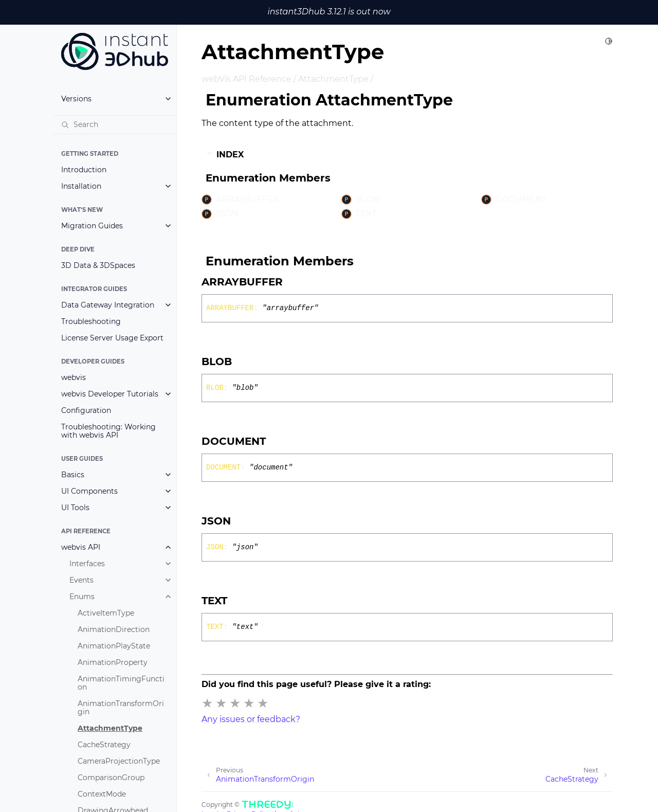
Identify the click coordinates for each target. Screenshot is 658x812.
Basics (73, 475)
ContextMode (102, 794)
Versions (76, 99)
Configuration (86, 410)
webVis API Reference (246, 79)
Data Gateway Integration (108, 305)
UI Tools (75, 508)
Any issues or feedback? (251, 719)
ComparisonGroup (111, 778)
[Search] (115, 124)
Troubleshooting (91, 321)
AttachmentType (110, 728)
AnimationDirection (114, 629)
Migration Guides (92, 226)
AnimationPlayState (114, 646)
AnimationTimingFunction (121, 683)
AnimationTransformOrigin (121, 708)
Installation (81, 186)
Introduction (84, 170)
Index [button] (225, 154)
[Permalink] (292, 282)
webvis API (81, 547)
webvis (74, 377)
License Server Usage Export (112, 338)
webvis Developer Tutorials (110, 394)
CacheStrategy (104, 745)
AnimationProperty (113, 662)
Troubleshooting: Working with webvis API (108, 431)
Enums (82, 597)
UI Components (89, 491)
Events (81, 580)
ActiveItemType (106, 613)
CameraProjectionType (119, 761)
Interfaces (87, 564)
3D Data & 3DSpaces (98, 265)
